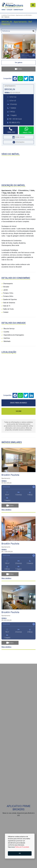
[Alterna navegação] (33, 5)
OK (20, 853)
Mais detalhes (6, 510)
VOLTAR (19, 411)
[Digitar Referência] (17, 31)
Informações (18, 142)
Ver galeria (18, 62)
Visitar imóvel (18, 137)
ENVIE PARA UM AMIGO (19, 403)
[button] (4, 46)
